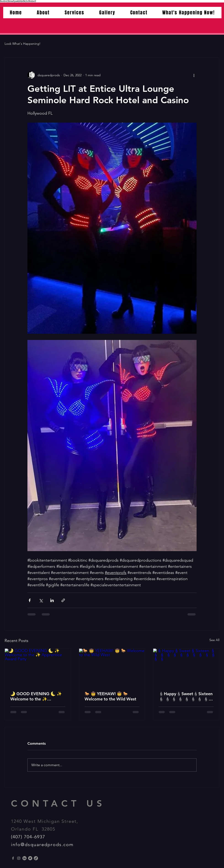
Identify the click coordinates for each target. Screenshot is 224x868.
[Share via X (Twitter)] (41, 600)
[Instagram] (19, 858)
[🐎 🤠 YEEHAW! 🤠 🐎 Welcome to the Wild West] (112, 667)
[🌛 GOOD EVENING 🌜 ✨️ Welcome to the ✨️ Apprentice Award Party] (38, 667)
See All (214, 640)
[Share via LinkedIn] (52, 600)
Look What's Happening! (23, 44)
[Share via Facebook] (30, 600)
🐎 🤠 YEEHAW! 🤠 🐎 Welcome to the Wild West (110, 696)
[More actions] (194, 75)
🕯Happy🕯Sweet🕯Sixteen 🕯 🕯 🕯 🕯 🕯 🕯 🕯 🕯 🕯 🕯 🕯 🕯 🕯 (186, 696)
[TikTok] (36, 858)
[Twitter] (30, 858)
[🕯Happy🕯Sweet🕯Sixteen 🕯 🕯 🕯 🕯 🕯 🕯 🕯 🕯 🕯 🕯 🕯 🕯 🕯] (186, 667)
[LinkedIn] (24, 858)
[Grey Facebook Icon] (13, 858)
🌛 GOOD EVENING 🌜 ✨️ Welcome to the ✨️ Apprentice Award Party (36, 696)
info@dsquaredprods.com (42, 844)
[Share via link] (63, 600)
